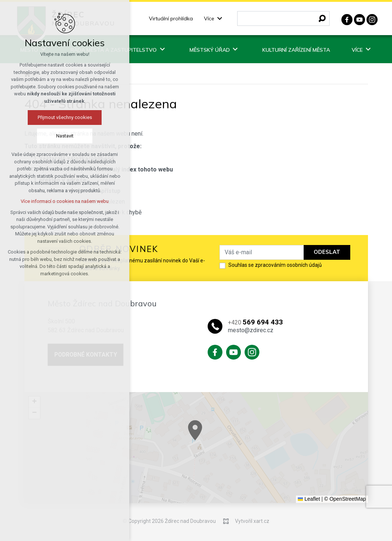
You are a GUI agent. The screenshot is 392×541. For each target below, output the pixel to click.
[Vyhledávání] (322, 18)
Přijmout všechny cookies (65, 117)
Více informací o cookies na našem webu (65, 201)
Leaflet (309, 499)
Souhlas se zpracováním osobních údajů (275, 265)
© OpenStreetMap (345, 499)
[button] (213, 435)
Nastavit (65, 136)
